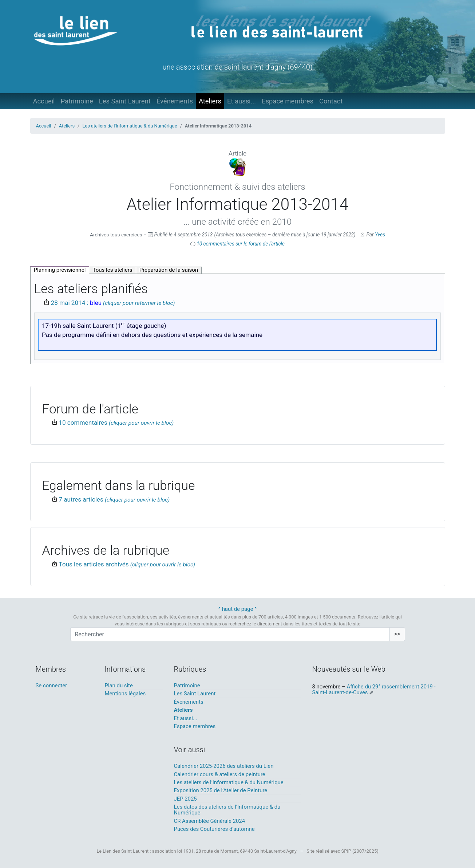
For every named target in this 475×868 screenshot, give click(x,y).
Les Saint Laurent (125, 101)
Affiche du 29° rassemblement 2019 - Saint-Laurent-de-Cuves (374, 690)
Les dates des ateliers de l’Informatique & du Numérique (227, 810)
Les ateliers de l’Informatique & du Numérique (130, 126)
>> (397, 634)
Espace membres (288, 101)
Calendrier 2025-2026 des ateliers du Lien (224, 766)
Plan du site (119, 686)
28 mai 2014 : (76, 303)
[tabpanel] (238, 319)
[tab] (60, 270)
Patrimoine (77, 101)
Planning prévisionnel (60, 270)
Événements (175, 101)
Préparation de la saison (169, 270)
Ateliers (210, 101)
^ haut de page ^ (238, 609)
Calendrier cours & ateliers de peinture (220, 774)
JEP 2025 (185, 799)
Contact (331, 101)
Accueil (44, 101)
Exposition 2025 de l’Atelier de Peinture (221, 790)
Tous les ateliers (112, 270)
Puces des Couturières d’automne (214, 829)
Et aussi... (242, 101)
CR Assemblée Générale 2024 (210, 821)
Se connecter (52, 686)
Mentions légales (125, 694)
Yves (380, 235)
